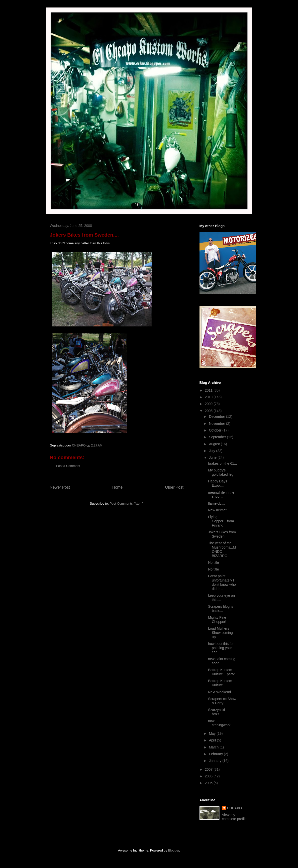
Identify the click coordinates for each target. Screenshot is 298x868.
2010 (209, 397)
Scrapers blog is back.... (220, 609)
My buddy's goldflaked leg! (221, 472)
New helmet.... (219, 510)
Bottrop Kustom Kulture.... (220, 683)
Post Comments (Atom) (127, 504)
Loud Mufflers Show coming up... (220, 633)
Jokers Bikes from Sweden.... (222, 534)
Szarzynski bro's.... (216, 712)
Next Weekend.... (221, 692)
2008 (209, 411)
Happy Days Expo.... (217, 483)
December (217, 417)
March (214, 747)
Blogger (174, 850)
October (216, 430)
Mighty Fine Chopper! (217, 620)
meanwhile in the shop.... (221, 495)
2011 (209, 390)
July (213, 451)
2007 (209, 769)
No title (213, 563)
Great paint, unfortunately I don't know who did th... (222, 582)
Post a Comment (68, 466)
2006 (209, 776)
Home (117, 487)
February (216, 754)
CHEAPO (234, 808)
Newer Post (60, 487)
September (218, 437)
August (215, 444)
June (213, 457)
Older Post (174, 487)
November (217, 424)
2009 (209, 404)
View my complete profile (234, 817)
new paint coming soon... (222, 661)
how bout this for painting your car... (221, 648)
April (213, 740)
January (216, 761)
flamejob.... (216, 503)
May (213, 733)
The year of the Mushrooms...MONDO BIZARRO (222, 549)
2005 (209, 783)
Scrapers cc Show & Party (222, 701)
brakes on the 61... (222, 463)
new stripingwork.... (221, 723)
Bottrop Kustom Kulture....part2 (221, 672)
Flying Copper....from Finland (221, 521)
